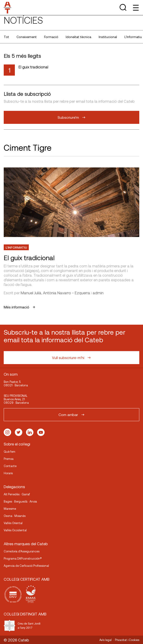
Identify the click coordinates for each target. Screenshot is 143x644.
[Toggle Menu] (135, 8)
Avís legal (106, 640)
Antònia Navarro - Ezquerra (67, 293)
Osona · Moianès (15, 516)
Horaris (8, 473)
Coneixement (27, 37)
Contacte (10, 466)
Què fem (10, 452)
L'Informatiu (16, 247)
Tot (6, 37)
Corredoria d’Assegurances (22, 551)
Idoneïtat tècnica (78, 37)
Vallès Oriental (13, 523)
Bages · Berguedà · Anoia (20, 501)
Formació (51, 37)
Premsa (9, 459)
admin (98, 293)
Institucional (108, 37)
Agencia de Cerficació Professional (26, 566)
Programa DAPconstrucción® (23, 558)
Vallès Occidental (15, 530)
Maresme (10, 509)
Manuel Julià (31, 293)
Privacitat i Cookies (127, 640)
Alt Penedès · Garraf (17, 494)
